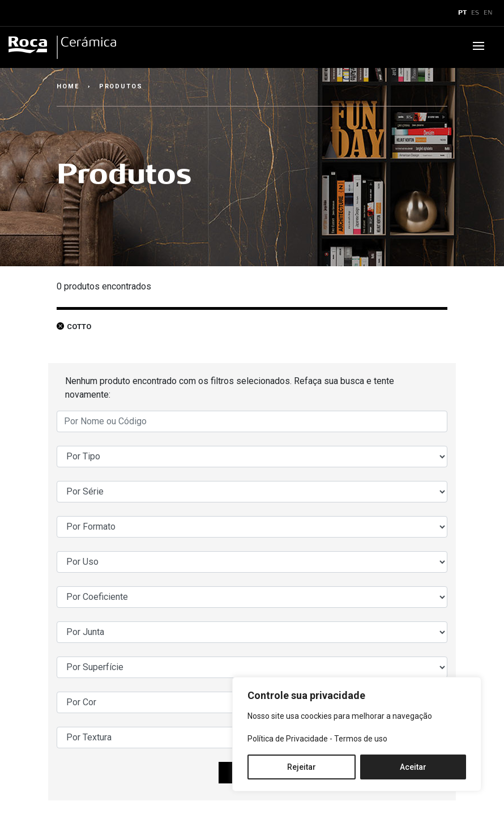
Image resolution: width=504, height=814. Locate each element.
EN (488, 13)
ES (475, 13)
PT (462, 13)
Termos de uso (361, 739)
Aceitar (413, 767)
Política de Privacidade (288, 739)
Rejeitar (302, 767)
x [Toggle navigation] (19, 13)
